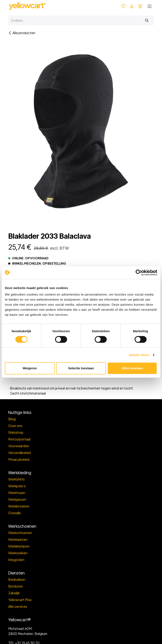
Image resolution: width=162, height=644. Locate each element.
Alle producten (22, 33)
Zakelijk (14, 593)
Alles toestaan (132, 368)
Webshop (16, 432)
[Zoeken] (147, 20)
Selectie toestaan (81, 368)
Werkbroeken (19, 506)
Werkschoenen (20, 533)
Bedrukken (17, 579)
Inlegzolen (16, 560)
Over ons (15, 426)
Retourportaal (19, 439)
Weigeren (30, 368)
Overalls (15, 513)
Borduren (16, 586)
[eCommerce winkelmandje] (140, 6)
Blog (12, 419)
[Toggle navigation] (150, 6)
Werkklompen (19, 546)
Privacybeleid (19, 459)
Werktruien (17, 493)
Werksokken (18, 553)
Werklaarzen (18, 539)
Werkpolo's (17, 486)
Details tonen (139, 355)
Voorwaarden (19, 446)
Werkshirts (16, 479)
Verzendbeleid (20, 453)
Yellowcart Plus (20, 600)
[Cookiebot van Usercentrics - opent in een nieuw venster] (139, 273)
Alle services (18, 606)
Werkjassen (17, 499)
